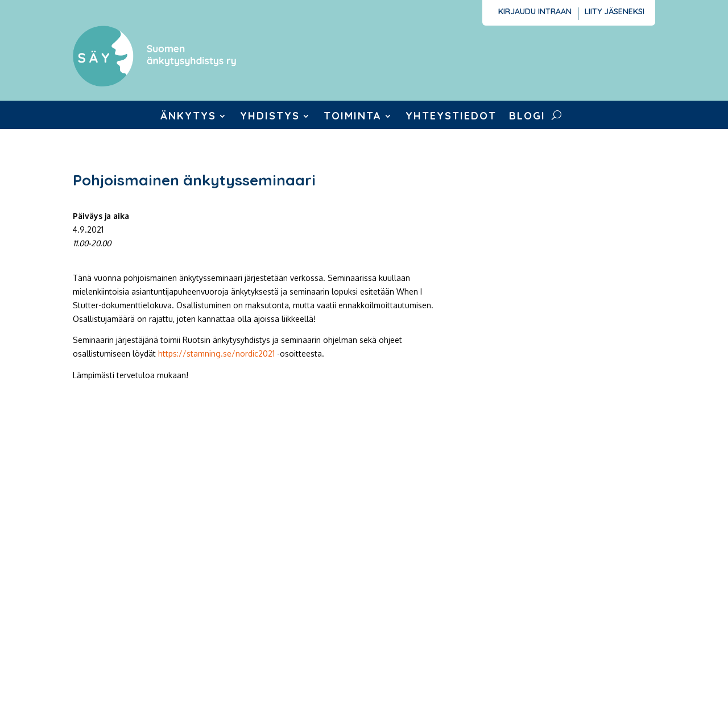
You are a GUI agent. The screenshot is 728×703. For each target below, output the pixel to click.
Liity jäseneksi (615, 12)
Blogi (527, 117)
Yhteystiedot (451, 117)
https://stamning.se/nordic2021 (216, 353)
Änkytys (188, 117)
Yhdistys (270, 117)
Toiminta (353, 117)
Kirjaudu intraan (535, 12)
